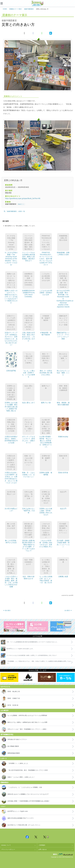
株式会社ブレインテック (66, 855)
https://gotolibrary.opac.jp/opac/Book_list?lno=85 (23, 198)
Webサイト (21, 204)
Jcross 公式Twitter (36, 837)
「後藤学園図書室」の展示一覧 (14, 211)
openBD (71, 595)
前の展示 (7, 611)
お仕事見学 (5, 711)
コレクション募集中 (14, 626)
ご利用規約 (42, 845)
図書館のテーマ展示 (16, 9)
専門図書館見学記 (7, 734)
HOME (5, 9)
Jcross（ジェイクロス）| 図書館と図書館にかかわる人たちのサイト (38, 3)
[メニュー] (3, 3)
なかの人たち (5, 687)
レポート (4, 758)
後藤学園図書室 (29, 9)
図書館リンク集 (38, 626)
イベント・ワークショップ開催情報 (61, 626)
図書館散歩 (5, 782)
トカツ (3, 806)
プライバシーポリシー (8, 849)
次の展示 (68, 611)
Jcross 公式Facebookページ (27, 837)
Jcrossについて (6, 845)
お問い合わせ (42, 849)
